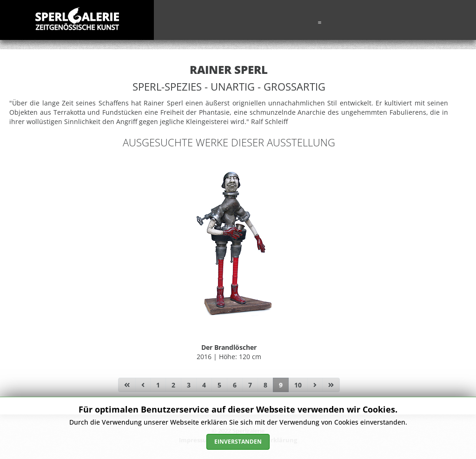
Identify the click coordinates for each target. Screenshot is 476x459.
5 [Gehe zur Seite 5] (219, 385)
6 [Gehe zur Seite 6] (235, 385)
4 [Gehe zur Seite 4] (204, 385)
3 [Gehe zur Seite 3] (189, 385)
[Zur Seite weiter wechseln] (315, 385)
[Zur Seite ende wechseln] (331, 385)
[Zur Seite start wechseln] (127, 385)
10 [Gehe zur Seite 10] (298, 385)
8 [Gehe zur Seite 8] (265, 385)
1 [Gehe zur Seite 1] (158, 385)
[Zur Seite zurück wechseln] (143, 385)
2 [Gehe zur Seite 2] (173, 385)
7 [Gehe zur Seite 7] (250, 385)
